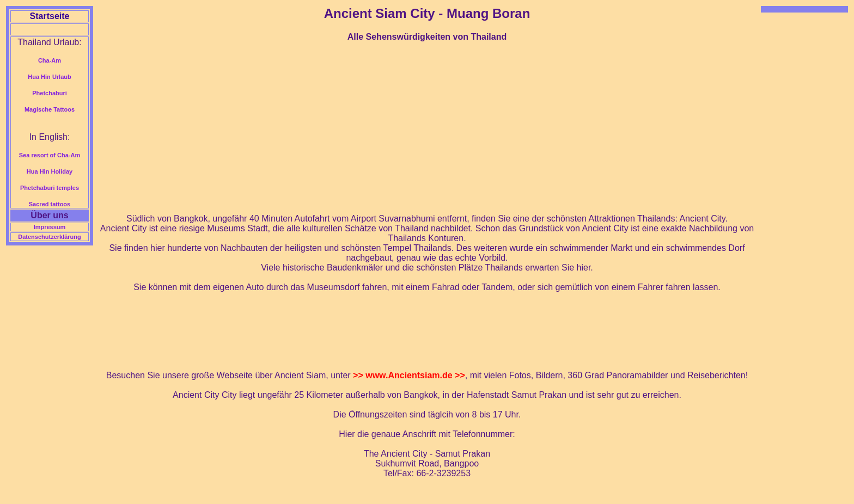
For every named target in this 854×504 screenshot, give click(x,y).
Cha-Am (50, 60)
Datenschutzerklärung (50, 237)
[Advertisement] (427, 128)
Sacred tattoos (50, 204)
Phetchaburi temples (50, 188)
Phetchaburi (50, 93)
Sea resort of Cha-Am (50, 155)
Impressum (50, 227)
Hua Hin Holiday (50, 171)
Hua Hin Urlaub (49, 77)
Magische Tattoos (50, 109)
